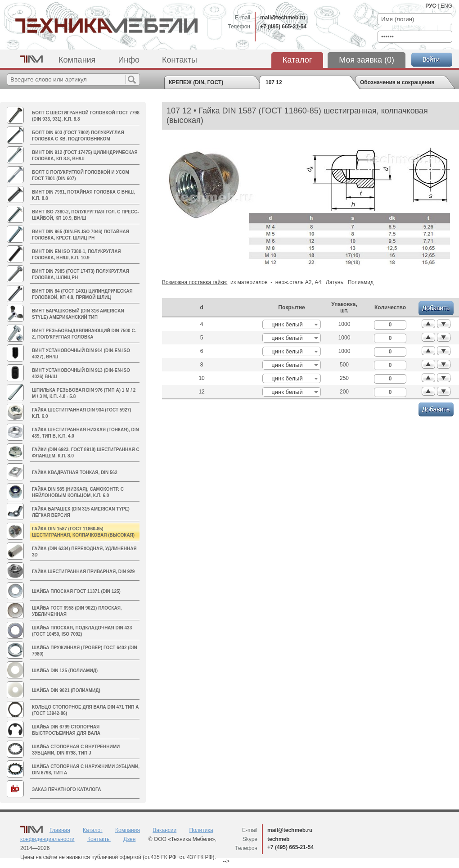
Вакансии (164, 830)
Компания (77, 60)
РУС (431, 6)
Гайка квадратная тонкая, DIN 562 (75, 472)
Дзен (129, 839)
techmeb (278, 839)
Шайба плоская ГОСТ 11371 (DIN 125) (76, 591)
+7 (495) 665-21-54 (283, 27)
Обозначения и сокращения (397, 82)
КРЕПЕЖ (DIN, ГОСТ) (196, 82)
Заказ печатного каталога (66, 789)
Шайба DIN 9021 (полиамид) (66, 690)
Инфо (129, 60)
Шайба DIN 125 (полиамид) (65, 671)
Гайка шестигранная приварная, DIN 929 (83, 572)
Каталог (297, 60)
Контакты (180, 60)
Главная (60, 830)
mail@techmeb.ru (283, 18)
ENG (446, 6)
